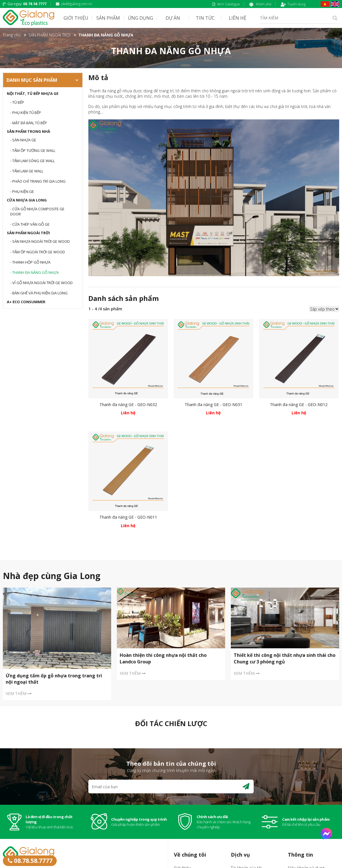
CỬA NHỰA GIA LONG (27, 200)
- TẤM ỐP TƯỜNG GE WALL (33, 150)
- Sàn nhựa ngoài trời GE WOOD (40, 241)
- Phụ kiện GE (22, 191)
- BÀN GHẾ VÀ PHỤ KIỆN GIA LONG (39, 293)
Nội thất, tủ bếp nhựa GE (33, 93)
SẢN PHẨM (108, 18)
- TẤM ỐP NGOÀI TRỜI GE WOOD (38, 252)
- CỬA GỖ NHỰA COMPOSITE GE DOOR (37, 211)
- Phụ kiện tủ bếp (26, 113)
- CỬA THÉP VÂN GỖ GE (30, 224)
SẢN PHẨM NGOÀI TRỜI (28, 233)
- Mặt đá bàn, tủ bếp (29, 123)
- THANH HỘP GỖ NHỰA (30, 262)
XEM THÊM (19, 693)
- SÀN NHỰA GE (23, 140)
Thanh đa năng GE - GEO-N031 (213, 405)
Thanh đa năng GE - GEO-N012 (299, 405)
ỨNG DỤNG (141, 18)
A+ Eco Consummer (26, 302)
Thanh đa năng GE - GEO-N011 (128, 517)
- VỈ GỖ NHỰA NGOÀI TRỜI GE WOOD (41, 283)
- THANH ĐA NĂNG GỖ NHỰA (34, 272)
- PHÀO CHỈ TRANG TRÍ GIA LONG (38, 181)
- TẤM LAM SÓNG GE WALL (32, 161)
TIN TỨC (205, 18)
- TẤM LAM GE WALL (27, 171)
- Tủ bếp (17, 102)
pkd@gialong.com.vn (74, 4)
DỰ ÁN (173, 18)
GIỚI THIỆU (76, 18)
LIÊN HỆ (238, 18)
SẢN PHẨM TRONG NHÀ (28, 131)
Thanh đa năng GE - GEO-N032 (128, 405)
